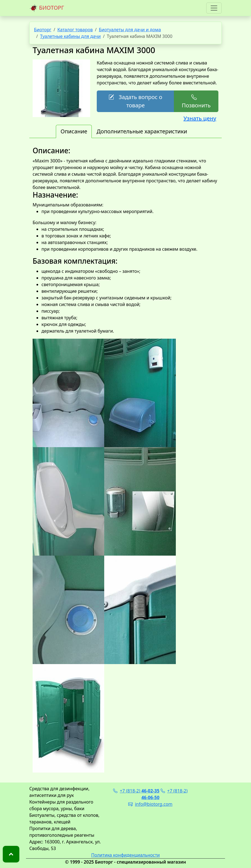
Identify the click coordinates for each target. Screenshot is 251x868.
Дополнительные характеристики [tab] (142, 131)
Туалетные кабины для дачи (70, 36)
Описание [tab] (74, 131)
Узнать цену (200, 118)
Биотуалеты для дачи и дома (130, 30)
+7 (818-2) (136, 791)
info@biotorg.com (150, 804)
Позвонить (196, 101)
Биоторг (43, 30)
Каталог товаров (75, 30)
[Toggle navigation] (214, 8)
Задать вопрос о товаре (135, 101)
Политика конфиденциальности (125, 855)
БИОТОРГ (47, 8)
